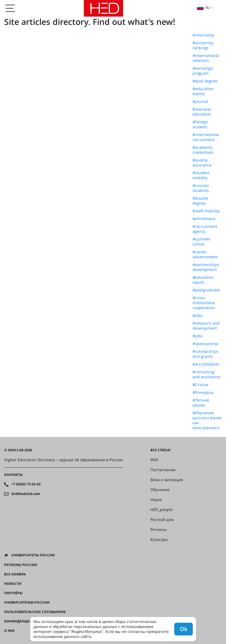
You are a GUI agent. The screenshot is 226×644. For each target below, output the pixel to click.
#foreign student (200, 124)
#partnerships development (206, 267)
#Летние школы (201, 403)
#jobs (198, 316)
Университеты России (33, 555)
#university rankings (203, 45)
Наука (156, 500)
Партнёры (13, 593)
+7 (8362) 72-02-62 (26, 484)
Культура (159, 539)
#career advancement (205, 254)
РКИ (154, 460)
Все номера (15, 574)
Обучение (160, 490)
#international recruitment (206, 137)
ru (203, 8)
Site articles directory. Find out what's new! (90, 22)
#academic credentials (203, 150)
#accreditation (206, 364)
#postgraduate (206, 290)
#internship (203, 35)
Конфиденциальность (26, 621)
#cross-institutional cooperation (204, 303)
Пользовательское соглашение (35, 612)
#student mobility (201, 175)
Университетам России (27, 603)
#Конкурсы (203, 392)
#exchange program (203, 71)
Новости (13, 584)
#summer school (202, 242)
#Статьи (200, 385)
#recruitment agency (205, 229)
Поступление (163, 470)
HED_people (162, 510)
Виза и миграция (167, 480)
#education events (203, 91)
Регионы (159, 530)
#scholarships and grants (206, 354)
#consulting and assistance (206, 374)
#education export (203, 280)
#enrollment (204, 219)
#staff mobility (206, 211)
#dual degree (205, 81)
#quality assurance (202, 163)
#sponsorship (205, 344)
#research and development (206, 326)
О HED (9, 631)
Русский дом (162, 520)
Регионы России (21, 565)
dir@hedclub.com (26, 494)
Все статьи (160, 450)
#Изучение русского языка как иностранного (207, 420)
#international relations (206, 58)
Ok (184, 629)
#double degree (200, 201)
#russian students (201, 188)
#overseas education (202, 112)
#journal (200, 101)
